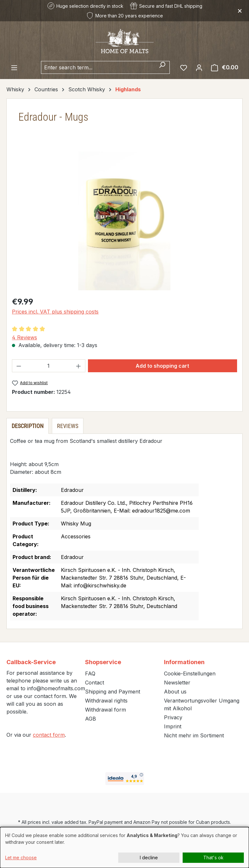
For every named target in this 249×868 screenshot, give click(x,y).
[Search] (162, 67)
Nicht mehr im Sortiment (194, 735)
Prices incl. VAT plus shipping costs (55, 312)
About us (175, 692)
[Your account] (199, 67)
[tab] (28, 426)
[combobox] (98, 67)
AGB (91, 719)
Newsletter (177, 683)
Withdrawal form (105, 710)
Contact (95, 683)
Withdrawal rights (106, 701)
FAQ (90, 673)
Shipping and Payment (113, 692)
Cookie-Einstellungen (190, 673)
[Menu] (14, 67)
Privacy (173, 717)
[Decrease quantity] (19, 366)
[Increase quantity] (79, 366)
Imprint (173, 726)
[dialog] (124, 848)
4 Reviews (24, 337)
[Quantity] (49, 366)
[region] (124, 221)
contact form (49, 735)
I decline (149, 858)
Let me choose (21, 858)
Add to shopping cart (162, 366)
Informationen (184, 662)
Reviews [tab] (68, 426)
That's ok (213, 858)
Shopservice (103, 662)
